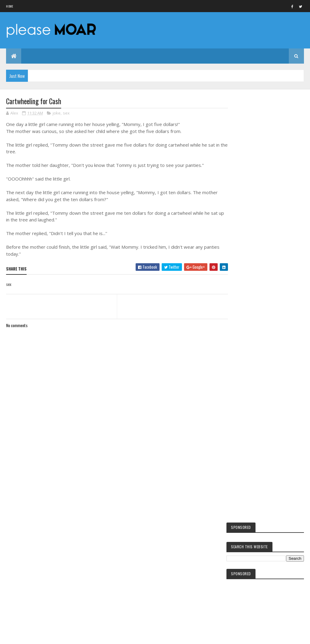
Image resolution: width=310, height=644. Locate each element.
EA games (246, 572)
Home (10, 6)
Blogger (265, 620)
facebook (247, 516)
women (245, 561)
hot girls (247, 527)
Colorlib (29, 636)
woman (245, 582)
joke (57, 113)
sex (66, 113)
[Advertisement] (116, 468)
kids (243, 506)
